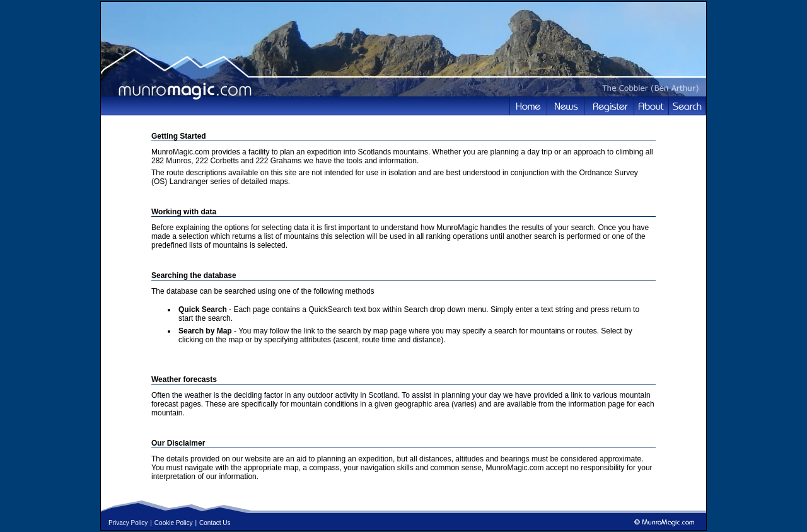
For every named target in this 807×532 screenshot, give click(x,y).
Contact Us (215, 523)
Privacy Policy (128, 523)
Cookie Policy (174, 523)
